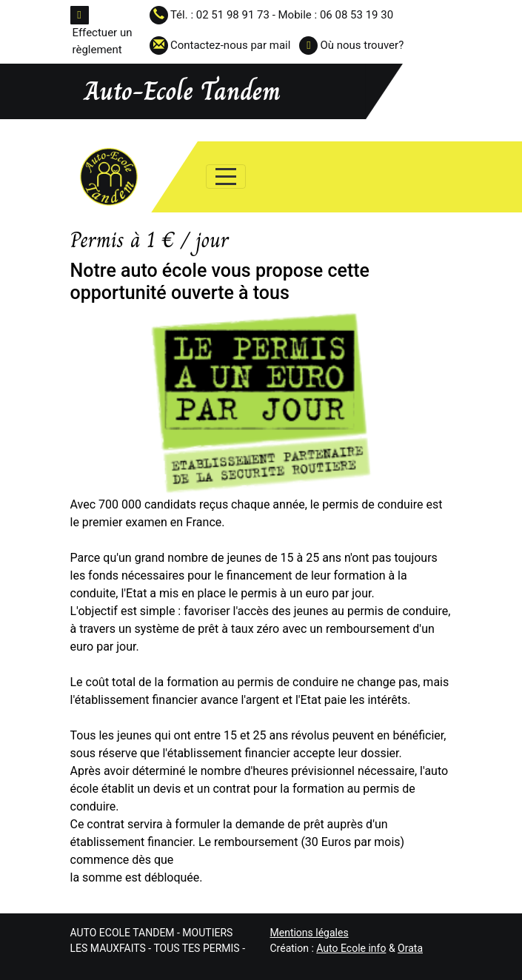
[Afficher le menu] (226, 177)
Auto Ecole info (351, 948)
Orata (410, 948)
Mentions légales (309, 933)
